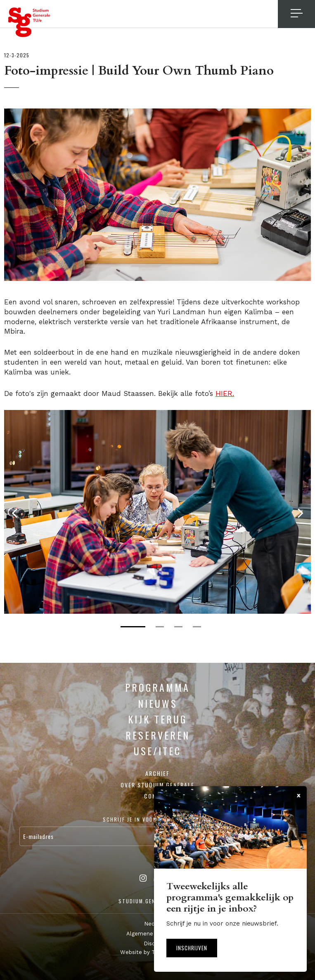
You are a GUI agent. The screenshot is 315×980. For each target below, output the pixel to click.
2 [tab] (160, 626)
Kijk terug (157, 719)
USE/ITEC (157, 750)
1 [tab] (133, 626)
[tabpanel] (157, 511)
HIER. (225, 393)
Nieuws (158, 703)
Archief (157, 773)
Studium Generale (29, 22)
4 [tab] (197, 626)
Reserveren (158, 735)
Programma (157, 687)
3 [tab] (178, 626)
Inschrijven (192, 948)
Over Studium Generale (157, 784)
